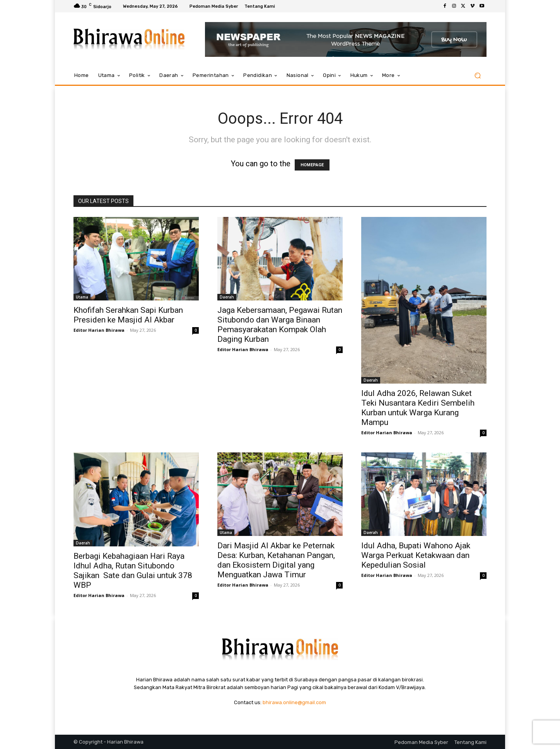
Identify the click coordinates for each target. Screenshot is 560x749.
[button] (477, 76)
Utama (82, 297)
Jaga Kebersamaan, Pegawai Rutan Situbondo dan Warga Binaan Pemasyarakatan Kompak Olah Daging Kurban (280, 325)
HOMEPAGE (312, 165)
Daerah (227, 297)
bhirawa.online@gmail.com (294, 702)
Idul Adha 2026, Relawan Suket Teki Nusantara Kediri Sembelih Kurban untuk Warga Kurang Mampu (418, 408)
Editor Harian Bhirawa (99, 330)
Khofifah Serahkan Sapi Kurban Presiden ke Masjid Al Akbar (128, 315)
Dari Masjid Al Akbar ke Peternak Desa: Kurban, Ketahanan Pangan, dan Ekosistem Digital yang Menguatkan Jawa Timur (276, 560)
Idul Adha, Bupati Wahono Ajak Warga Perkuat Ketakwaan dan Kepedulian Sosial (416, 555)
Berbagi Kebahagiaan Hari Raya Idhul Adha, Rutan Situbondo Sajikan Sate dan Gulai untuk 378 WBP (133, 571)
